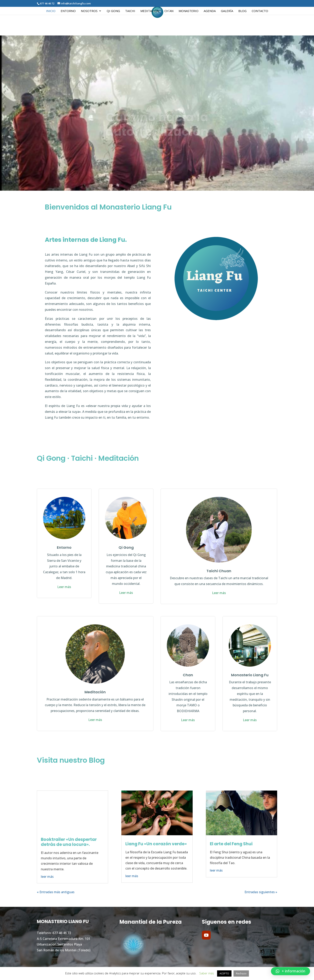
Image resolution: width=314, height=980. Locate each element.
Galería (227, 11)
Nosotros (89, 11)
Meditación (150, 11)
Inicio (51, 11)
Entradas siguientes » (261, 892)
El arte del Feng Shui (231, 844)
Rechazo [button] (241, 973)
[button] (290, 971)
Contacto (260, 11)
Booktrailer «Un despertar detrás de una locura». (69, 842)
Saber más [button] (207, 973)
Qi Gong (113, 11)
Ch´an (169, 11)
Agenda (210, 11)
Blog (242, 11)
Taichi (130, 11)
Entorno (68, 11)
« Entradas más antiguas (56, 892)
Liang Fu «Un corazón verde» (156, 844)
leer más (47, 877)
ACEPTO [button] (224, 973)
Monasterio (189, 11)
